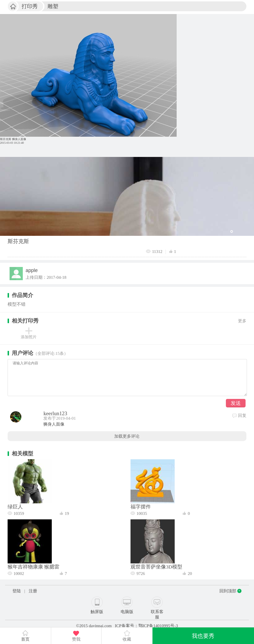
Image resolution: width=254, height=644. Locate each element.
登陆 (17, 591)
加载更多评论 (127, 436)
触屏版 (97, 612)
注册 (33, 591)
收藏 (127, 639)
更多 (242, 321)
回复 (239, 415)
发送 (236, 403)
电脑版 (127, 612)
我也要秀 (203, 636)
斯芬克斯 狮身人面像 (13, 139)
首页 (25, 636)
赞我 (76, 639)
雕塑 (53, 6)
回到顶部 (228, 591)
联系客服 (157, 614)
